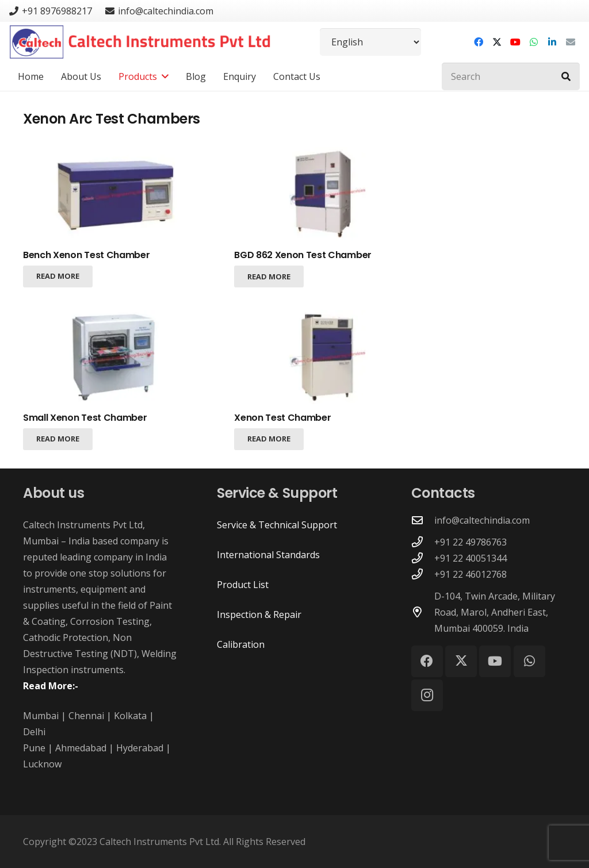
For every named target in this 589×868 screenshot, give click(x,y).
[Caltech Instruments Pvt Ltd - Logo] (140, 42)
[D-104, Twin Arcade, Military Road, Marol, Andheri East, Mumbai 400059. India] (423, 612)
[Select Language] (370, 42)
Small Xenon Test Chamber (85, 418)
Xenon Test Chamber (282, 418)
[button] (163, 76)
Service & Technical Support (277, 525)
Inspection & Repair (259, 614)
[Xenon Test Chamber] (329, 356)
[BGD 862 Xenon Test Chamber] (329, 194)
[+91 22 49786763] (423, 542)
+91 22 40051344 (471, 558)
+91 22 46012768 (471, 574)
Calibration (241, 644)
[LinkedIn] (552, 42)
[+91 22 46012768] (423, 574)
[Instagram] (427, 695)
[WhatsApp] (534, 42)
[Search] (511, 76)
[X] (497, 42)
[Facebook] (479, 42)
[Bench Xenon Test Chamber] (118, 194)
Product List (243, 585)
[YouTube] (515, 42)
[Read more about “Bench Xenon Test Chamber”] (58, 276)
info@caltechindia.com (482, 520)
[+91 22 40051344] (423, 558)
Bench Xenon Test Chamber (86, 255)
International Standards (268, 555)
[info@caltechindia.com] (423, 520)
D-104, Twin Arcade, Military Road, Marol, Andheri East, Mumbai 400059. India (495, 612)
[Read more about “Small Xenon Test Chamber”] (58, 439)
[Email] (571, 42)
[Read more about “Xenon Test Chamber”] (269, 439)
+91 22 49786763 (471, 542)
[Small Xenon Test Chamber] (118, 356)
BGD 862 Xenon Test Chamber (303, 255)
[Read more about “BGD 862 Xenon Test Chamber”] (269, 276)
